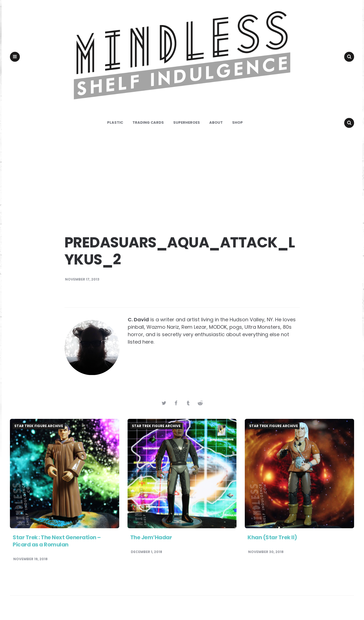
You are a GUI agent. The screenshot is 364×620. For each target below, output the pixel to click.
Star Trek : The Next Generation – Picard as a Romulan (57, 544)
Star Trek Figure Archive (39, 429)
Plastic (115, 126)
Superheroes (187, 126)
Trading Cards (148, 126)
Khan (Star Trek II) (272, 541)
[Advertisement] (182, 182)
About (216, 126)
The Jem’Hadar (151, 541)
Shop (237, 126)
